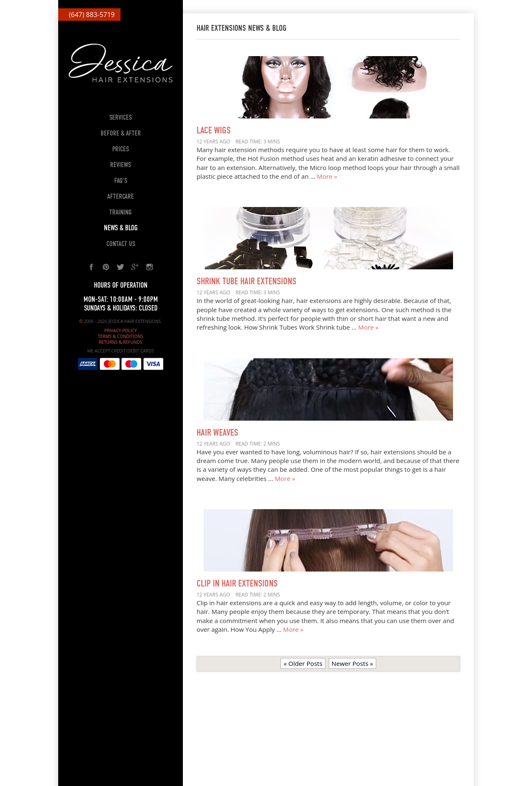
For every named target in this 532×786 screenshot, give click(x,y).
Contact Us (121, 244)
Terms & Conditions (120, 336)
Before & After (121, 134)
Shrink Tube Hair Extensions (246, 282)
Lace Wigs (214, 131)
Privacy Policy (121, 330)
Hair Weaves (217, 433)
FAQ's (121, 181)
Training (121, 213)
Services (121, 118)
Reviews (121, 165)
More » (327, 176)
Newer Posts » (352, 663)
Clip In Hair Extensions (237, 584)
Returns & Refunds (121, 342)
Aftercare (121, 197)
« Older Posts (303, 663)
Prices (121, 149)
